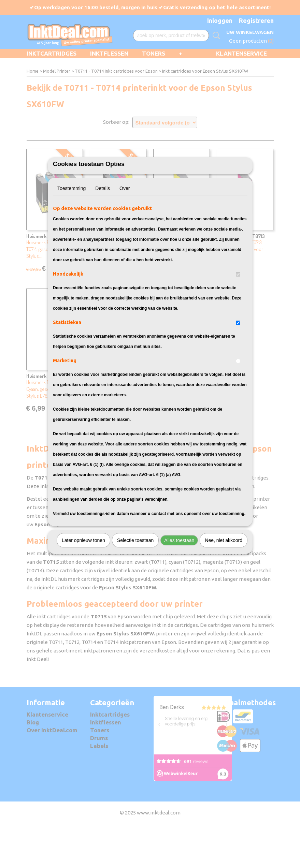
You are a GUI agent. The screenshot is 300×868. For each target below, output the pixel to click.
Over (125, 226)
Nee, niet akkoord (224, 578)
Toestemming (72, 226)
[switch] (238, 312)
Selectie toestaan (135, 578)
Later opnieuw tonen (83, 578)
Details (103, 226)
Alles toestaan (179, 578)
